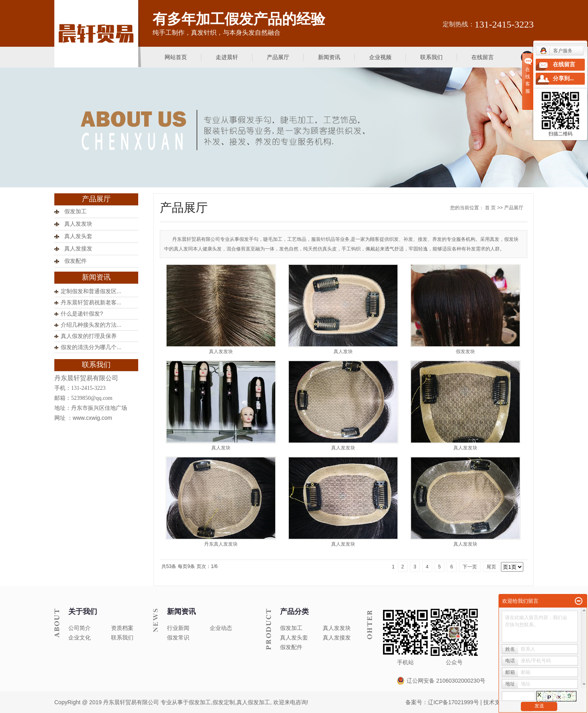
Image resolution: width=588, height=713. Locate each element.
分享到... (563, 78)
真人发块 (343, 352)
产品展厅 (278, 57)
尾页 (491, 567)
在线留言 (483, 57)
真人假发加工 (253, 702)
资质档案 (122, 628)
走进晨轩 (227, 57)
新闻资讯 (329, 57)
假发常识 (178, 638)
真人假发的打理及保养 (89, 336)
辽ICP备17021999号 (453, 702)
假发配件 (75, 261)
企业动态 (221, 628)
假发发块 (465, 352)
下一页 (470, 567)
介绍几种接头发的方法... (91, 325)
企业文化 (79, 638)
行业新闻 (178, 628)
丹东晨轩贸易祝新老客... (91, 302)
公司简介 (79, 628)
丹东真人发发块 (221, 544)
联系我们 (431, 57)
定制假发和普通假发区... (91, 291)
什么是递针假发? (82, 314)
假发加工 (75, 212)
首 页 (490, 208)
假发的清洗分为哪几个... (91, 347)
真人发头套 (78, 236)
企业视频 (380, 57)
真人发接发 (78, 249)
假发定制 (224, 702)
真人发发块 (78, 224)
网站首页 (176, 57)
